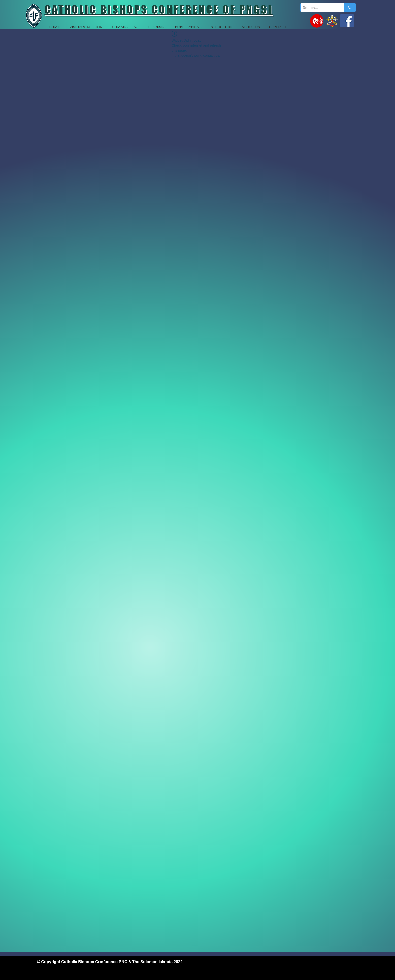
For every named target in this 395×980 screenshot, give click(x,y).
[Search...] (318, 8)
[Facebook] (347, 21)
